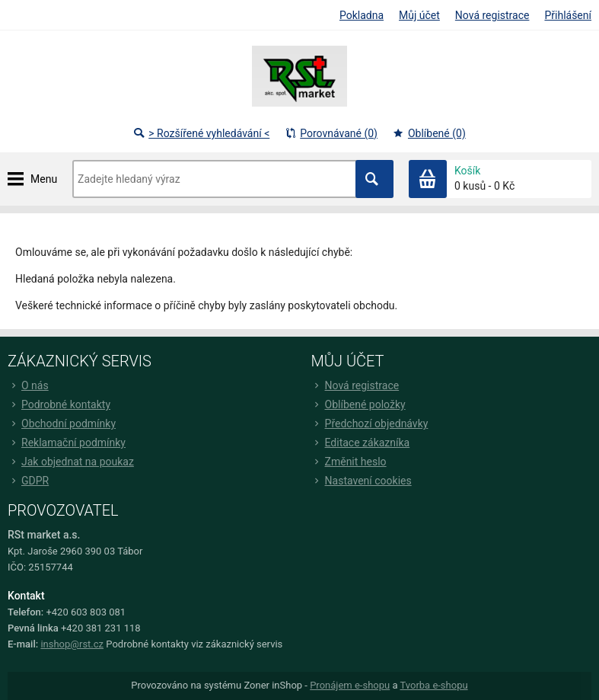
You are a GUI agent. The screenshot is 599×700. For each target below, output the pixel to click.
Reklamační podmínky (67, 443)
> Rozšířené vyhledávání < (201, 133)
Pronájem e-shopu (350, 685)
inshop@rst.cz (72, 644)
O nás (28, 385)
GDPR (28, 481)
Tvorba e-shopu (433, 685)
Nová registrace (492, 15)
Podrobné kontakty (59, 404)
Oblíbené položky (358, 404)
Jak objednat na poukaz (71, 462)
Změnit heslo (349, 462)
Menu (44, 179)
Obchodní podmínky (62, 424)
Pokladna (362, 15)
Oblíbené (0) (429, 133)
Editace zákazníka (361, 443)
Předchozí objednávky (370, 424)
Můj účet (419, 15)
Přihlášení (568, 15)
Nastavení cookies (362, 481)
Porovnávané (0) (331, 133)
